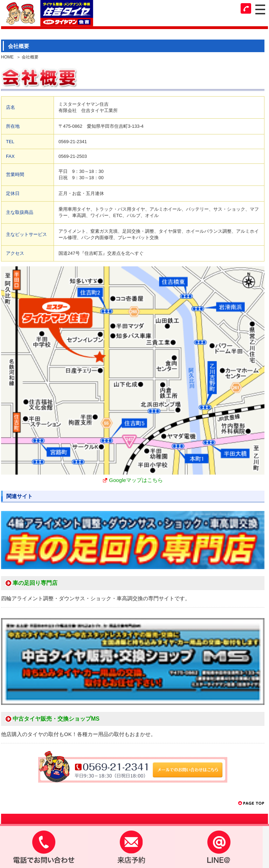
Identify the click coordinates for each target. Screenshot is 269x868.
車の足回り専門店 (35, 583)
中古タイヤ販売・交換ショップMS (56, 719)
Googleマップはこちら (136, 480)
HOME (7, 57)
